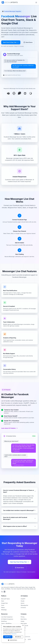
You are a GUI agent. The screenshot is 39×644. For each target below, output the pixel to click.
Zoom (3, 605)
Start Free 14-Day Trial (11, 42)
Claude (23, 601)
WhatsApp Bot (24, 605)
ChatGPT (23, 599)
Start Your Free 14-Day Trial (19, 562)
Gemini (23, 603)
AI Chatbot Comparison (7, 619)
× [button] (23, 625)
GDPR (29, 639)
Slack (3, 601)
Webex (3, 608)
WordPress (4, 621)
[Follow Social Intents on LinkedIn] (4, 592)
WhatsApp (4, 610)
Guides (23, 621)
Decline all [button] (18, 637)
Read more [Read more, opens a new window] (14, 634)
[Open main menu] (36, 2)
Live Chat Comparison (7, 617)
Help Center (24, 623)
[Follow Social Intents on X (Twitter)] (2, 592)
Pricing (23, 617)
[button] (13, 640)
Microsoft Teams (5, 599)
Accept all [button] (8, 637)
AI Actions (23, 608)
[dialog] (13, 633)
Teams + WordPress (6, 623)
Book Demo (28, 42)
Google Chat (4, 603)
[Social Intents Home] (10, 2)
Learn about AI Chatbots (9, 428)
